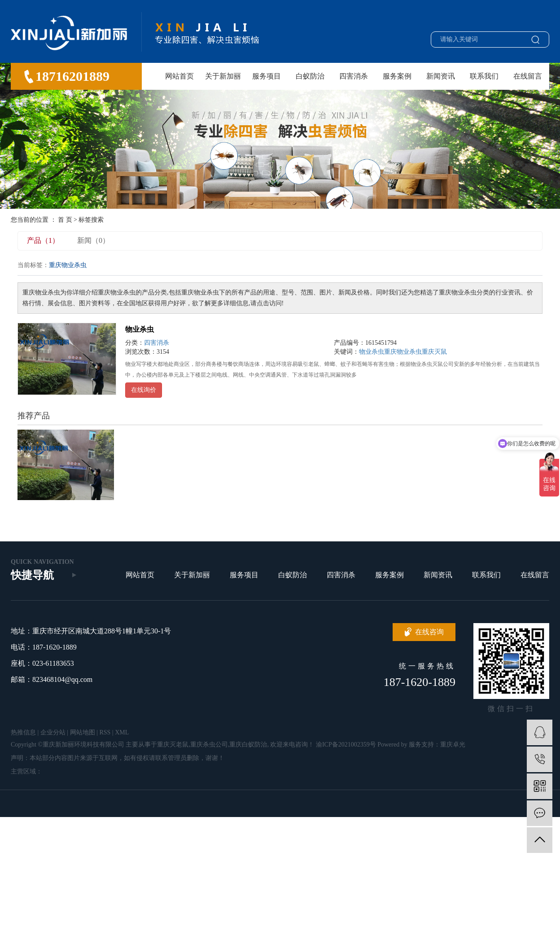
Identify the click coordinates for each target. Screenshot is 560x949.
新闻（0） (93, 240)
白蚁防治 (310, 76)
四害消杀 (354, 76)
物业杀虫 (140, 329)
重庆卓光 (453, 745)
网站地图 (83, 732)
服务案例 (397, 76)
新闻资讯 (441, 76)
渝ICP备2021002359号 (346, 745)
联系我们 (484, 76)
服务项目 (267, 76)
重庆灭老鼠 (173, 745)
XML (122, 732)
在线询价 (144, 390)
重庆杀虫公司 (209, 745)
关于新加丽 (223, 76)
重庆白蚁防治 (248, 745)
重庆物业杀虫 (403, 352)
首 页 (65, 220)
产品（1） (43, 240)
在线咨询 (429, 632)
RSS (105, 732)
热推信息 (23, 732)
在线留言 (528, 76)
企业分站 (53, 732)
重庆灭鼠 (434, 352)
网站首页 (179, 76)
